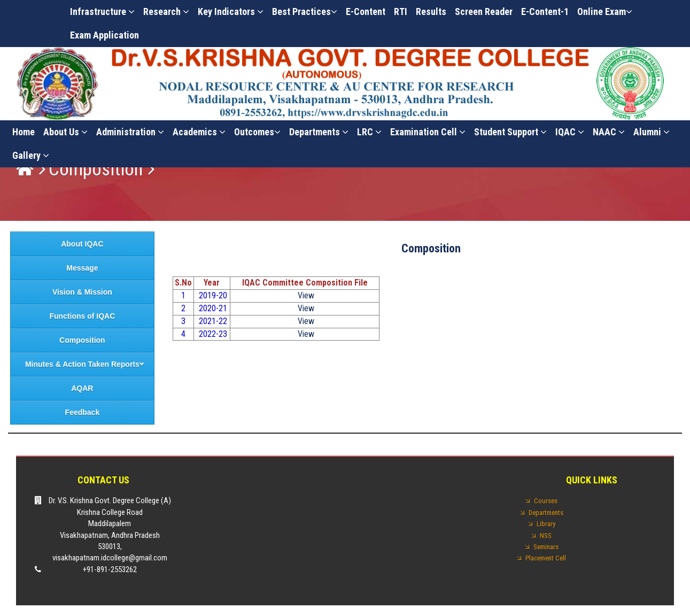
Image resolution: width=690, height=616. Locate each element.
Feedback (83, 412)
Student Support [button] (510, 132)
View (305, 295)
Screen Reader (484, 11)
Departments (319, 132)
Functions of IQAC (82, 316)
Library (546, 524)
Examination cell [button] (428, 132)
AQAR (82, 388)
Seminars (546, 547)
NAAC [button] (609, 132)
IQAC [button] (570, 132)
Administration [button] (130, 132)
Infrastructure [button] (102, 11)
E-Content (366, 11)
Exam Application (104, 35)
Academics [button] (199, 132)
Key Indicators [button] (231, 11)
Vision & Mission (82, 292)
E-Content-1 (545, 11)
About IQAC (82, 244)
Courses (546, 501)
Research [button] (166, 11)
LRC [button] (369, 132)
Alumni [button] (652, 132)
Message (82, 268)
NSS (546, 536)
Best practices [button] (305, 11)
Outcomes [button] (257, 132)
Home (24, 132)
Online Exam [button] (605, 11)
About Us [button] (65, 132)
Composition (96, 169)
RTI (401, 11)
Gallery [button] (31, 155)
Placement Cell (546, 558)
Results (431, 11)
